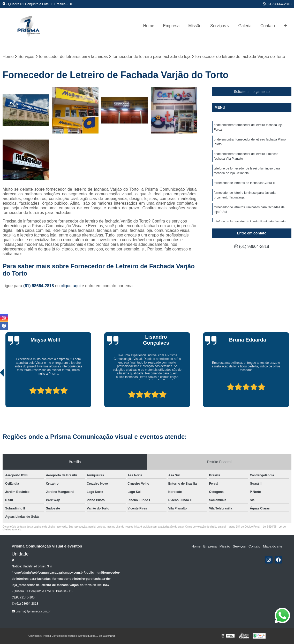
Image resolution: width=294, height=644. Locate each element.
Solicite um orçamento (252, 92)
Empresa (171, 26)
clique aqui (71, 286)
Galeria (245, 26)
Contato (268, 26)
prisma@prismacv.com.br (31, 611)
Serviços (218, 26)
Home (149, 26)
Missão (195, 26)
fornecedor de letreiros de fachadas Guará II (244, 183)
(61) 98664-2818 (277, 4)
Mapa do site (273, 546)
